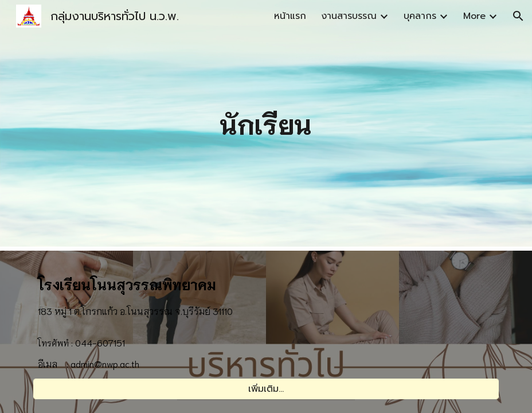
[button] (518, 16)
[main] (266, 124)
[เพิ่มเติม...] (266, 389)
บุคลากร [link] (420, 16)
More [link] (474, 16)
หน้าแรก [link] (290, 16)
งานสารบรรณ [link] (349, 16)
